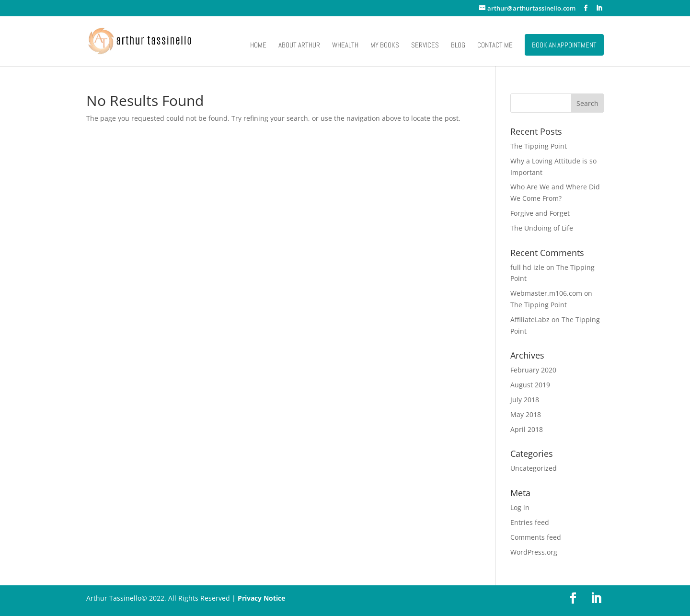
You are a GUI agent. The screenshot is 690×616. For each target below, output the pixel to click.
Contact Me (495, 46)
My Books (385, 46)
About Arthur (299, 46)
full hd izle (527, 267)
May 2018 (526, 414)
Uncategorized (534, 468)
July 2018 (525, 400)
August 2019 (530, 385)
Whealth (345, 46)
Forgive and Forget (540, 213)
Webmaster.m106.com (546, 293)
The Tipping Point (539, 146)
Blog (458, 46)
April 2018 (527, 429)
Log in (520, 507)
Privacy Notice (261, 598)
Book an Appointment (564, 45)
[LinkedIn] (599, 8)
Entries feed (530, 522)
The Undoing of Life (542, 228)
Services (425, 46)
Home (258, 46)
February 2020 (533, 370)
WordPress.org (534, 552)
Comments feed (536, 537)
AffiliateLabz (530, 320)
